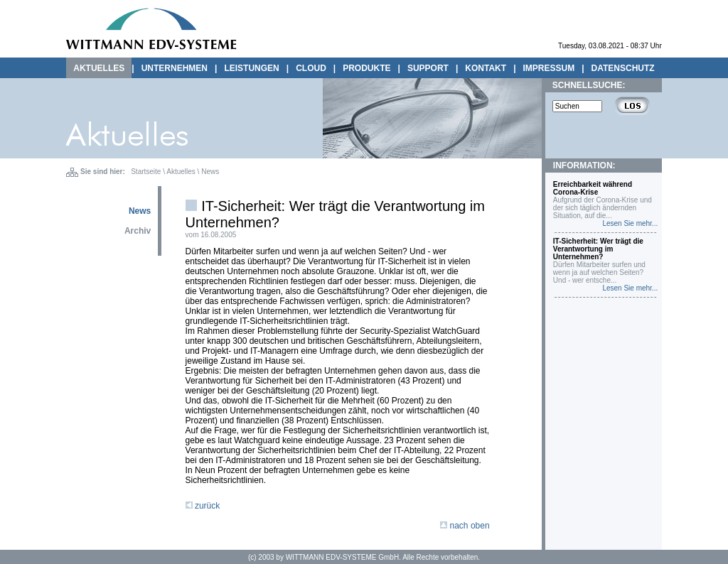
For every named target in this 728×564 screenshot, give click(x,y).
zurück (203, 506)
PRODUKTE (366, 68)
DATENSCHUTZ (623, 68)
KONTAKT (486, 68)
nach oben (465, 526)
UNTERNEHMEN (175, 68)
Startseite (146, 172)
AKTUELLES (99, 68)
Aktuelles (181, 172)
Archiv (138, 231)
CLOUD (311, 68)
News (210, 172)
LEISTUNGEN (251, 68)
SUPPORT (428, 68)
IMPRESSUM (549, 68)
